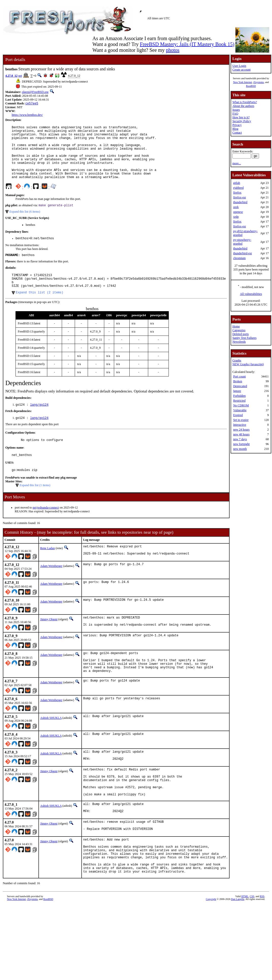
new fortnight (241, 444)
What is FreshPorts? (245, 102)
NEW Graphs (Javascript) (248, 364)
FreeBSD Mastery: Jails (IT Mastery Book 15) (187, 44)
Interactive (240, 425)
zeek (236, 207)
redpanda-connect (48, 529)
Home (236, 326)
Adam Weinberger (51, 588)
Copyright (211, 945)
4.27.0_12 (11, 76)
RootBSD (251, 86)
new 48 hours (241, 434)
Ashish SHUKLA (51, 746)
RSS (262, 942)
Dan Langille (238, 945)
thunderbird (240, 202)
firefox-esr (240, 197)
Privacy (237, 125)
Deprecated (240, 386)
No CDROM (241, 405)
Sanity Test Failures (244, 338)
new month (240, 449)
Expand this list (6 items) (25, 224)
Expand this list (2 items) (40, 310)
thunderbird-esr (243, 253)
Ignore (237, 391)
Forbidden (239, 396)
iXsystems (259, 82)
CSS (252, 942)
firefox (237, 193)
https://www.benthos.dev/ (27, 115)
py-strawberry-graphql (242, 242)
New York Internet (243, 82)
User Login (239, 66)
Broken (238, 381)
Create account (241, 70)
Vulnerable (240, 410)
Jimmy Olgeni (49, 642)
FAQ (235, 114)
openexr (238, 212)
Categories (239, 330)
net (20, 76)
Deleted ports (240, 334)
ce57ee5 (32, 104)
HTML (245, 942)
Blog (235, 129)
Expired (238, 415)
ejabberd (238, 188)
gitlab (237, 183)
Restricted (239, 401)
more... (237, 163)
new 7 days (240, 439)
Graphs (237, 360)
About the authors (243, 106)
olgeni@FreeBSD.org (35, 92)
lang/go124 (39, 423)
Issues (236, 110)
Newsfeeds (239, 342)
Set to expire (241, 420)
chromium (239, 258)
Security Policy (242, 121)
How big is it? (241, 117)
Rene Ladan (48, 569)
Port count (239, 376)
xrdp (236, 217)
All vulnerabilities (251, 294)
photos (172, 50)
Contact (237, 133)
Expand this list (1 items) (35, 506)
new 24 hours (241, 430)
